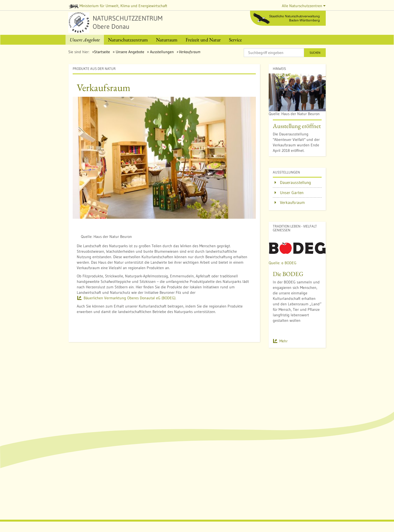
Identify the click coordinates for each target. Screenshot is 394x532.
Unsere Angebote (129, 52)
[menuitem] (85, 40)
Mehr (284, 341)
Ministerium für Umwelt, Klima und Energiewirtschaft (118, 6)
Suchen (315, 53)
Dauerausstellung (295, 182)
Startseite (102, 52)
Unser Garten (292, 193)
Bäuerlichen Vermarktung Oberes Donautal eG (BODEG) (130, 298)
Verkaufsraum (292, 202)
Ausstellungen (161, 52)
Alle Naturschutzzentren (304, 6)
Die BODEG (288, 274)
